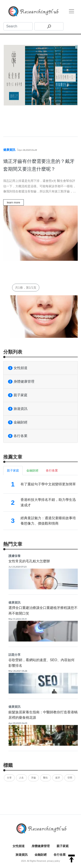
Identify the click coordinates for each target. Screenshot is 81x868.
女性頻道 (18, 368)
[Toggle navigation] (71, 11)
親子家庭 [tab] (13, 470)
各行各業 (18, 436)
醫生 (46, 778)
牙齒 (33, 778)
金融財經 (18, 422)
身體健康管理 (21, 382)
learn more (13, 202)
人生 (21, 778)
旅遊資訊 (18, 409)
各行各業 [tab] (52, 470)
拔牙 (58, 778)
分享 (9, 778)
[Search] (18, 26)
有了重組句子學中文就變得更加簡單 (48, 484)
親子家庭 (18, 395)
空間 (70, 778)
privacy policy (54, 861)
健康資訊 (9, 150)
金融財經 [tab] (32, 470)
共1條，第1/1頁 (26, 288)
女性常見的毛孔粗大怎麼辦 (29, 561)
